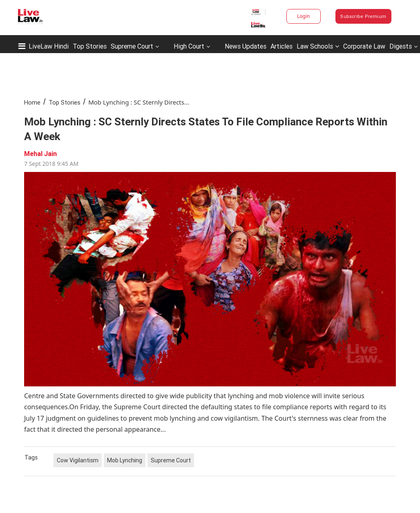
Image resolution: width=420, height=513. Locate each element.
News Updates (246, 46)
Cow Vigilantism (78, 460)
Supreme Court (132, 46)
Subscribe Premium (363, 16)
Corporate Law (364, 46)
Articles (281, 46)
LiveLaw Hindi (49, 46)
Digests (401, 46)
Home (32, 102)
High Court (189, 46)
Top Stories (90, 46)
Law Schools (318, 46)
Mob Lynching (125, 460)
